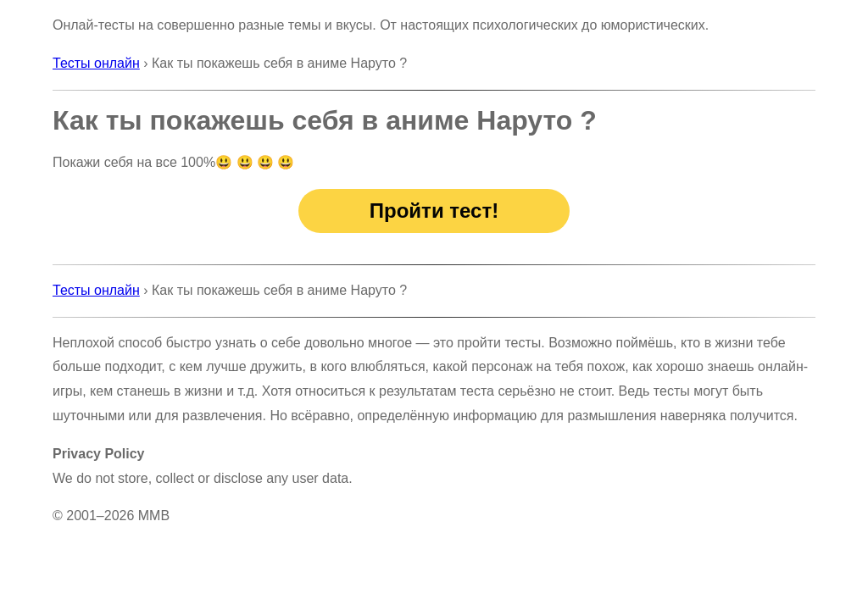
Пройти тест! (434, 211)
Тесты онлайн (96, 63)
